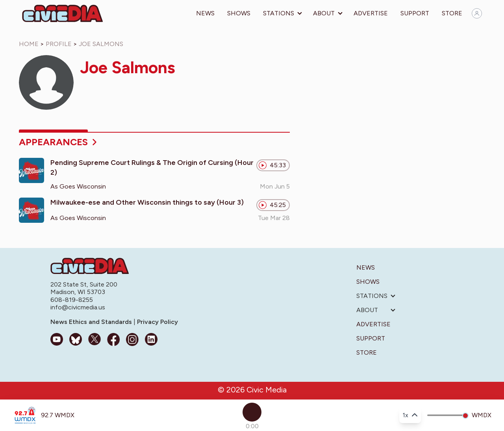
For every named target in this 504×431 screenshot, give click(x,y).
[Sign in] (477, 13)
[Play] (252, 412)
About (324, 13)
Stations (279, 13)
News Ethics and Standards (92, 322)
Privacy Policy (157, 322)
